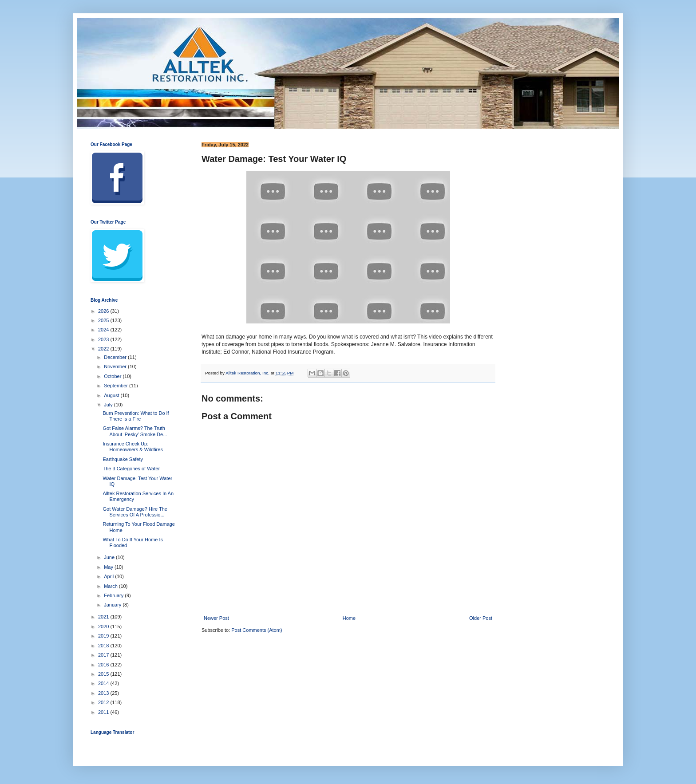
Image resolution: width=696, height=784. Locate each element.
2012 (104, 702)
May (109, 567)
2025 (104, 320)
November (116, 366)
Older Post (481, 618)
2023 (104, 339)
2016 (104, 665)
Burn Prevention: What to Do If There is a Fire (136, 416)
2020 (104, 626)
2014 (104, 683)
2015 (104, 674)
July (109, 405)
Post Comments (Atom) (257, 630)
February (114, 595)
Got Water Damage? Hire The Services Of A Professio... (135, 512)
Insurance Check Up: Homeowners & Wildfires (132, 447)
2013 (104, 693)
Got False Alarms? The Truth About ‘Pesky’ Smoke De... (135, 431)
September (117, 386)
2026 (104, 311)
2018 (104, 646)
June (110, 557)
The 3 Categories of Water (131, 469)
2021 (104, 617)
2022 (104, 349)
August (112, 395)
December (116, 357)
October (113, 376)
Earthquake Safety (123, 459)
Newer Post (216, 618)
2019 (104, 636)
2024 (104, 330)
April (109, 576)
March (111, 586)
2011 (104, 712)
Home (349, 618)
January (113, 605)
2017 (104, 655)
